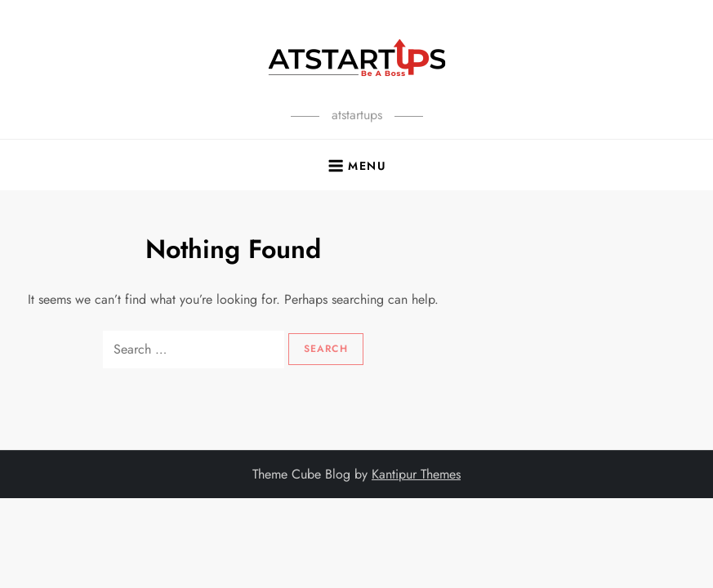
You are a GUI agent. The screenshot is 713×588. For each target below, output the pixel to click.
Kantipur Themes (416, 474)
